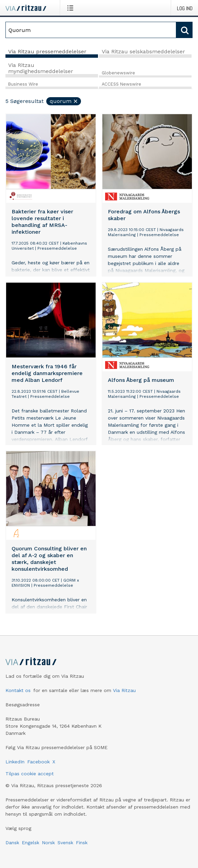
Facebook (38, 762)
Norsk (48, 843)
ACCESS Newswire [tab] (121, 84)
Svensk (65, 843)
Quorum (64, 101)
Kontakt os (18, 690)
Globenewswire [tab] (118, 73)
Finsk (82, 843)
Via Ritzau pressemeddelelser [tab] (47, 51)
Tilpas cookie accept (30, 774)
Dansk (12, 843)
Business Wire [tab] (23, 84)
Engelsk (30, 843)
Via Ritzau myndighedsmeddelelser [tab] (41, 68)
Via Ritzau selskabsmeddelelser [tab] (143, 51)
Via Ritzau (124, 690)
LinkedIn (15, 762)
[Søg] (91, 30)
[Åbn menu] (72, 8)
